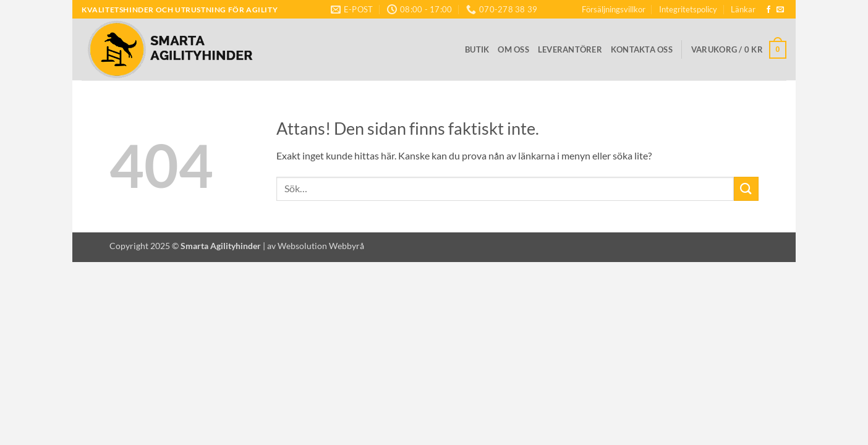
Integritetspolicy (688, 9)
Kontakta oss (642, 49)
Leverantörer (570, 49)
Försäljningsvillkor (614, 9)
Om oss (513, 49)
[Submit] (746, 189)
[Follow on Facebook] (768, 10)
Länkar (743, 9)
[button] (739, 50)
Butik (477, 49)
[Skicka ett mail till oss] (780, 10)
